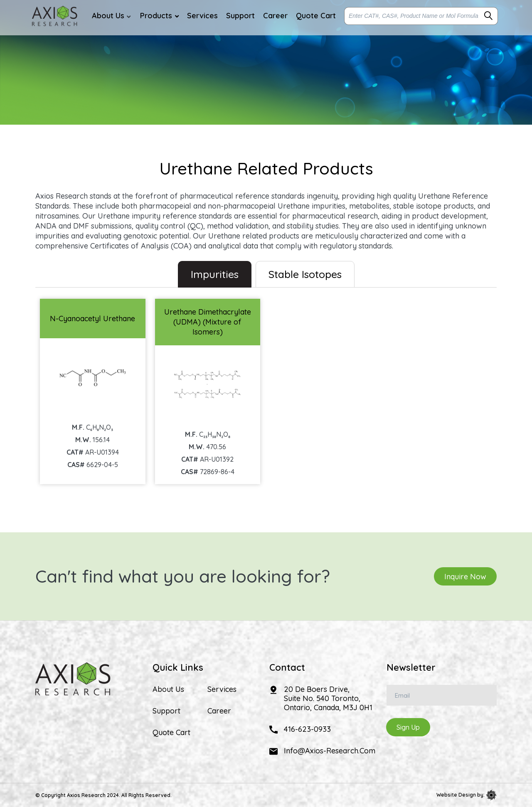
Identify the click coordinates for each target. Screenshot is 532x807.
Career (219, 711)
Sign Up (408, 727)
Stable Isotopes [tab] (305, 274)
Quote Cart (171, 733)
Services (222, 689)
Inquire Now (465, 576)
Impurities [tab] (215, 274)
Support (166, 711)
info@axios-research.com (330, 751)
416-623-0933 (307, 729)
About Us (168, 689)
